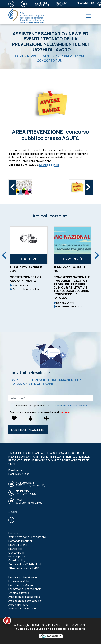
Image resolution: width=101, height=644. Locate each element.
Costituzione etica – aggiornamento (27, 279)
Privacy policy (17, 557)
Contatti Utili (16, 553)
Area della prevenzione (23, 608)
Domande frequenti (42, 4)
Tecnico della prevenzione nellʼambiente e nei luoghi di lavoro (50, 44)
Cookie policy (17, 560)
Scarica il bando (49, 165)
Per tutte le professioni (25, 289)
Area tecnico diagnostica (24, 597)
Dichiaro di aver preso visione (51, 405)
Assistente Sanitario (39, 33)
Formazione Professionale (25, 589)
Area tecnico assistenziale (25, 601)
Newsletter (85, 3)
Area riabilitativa (19, 605)
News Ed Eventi (61, 4)
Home (19, 56)
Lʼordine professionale (23, 577)
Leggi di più (29, 259)
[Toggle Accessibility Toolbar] (7, 621)
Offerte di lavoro (19, 593)
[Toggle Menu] (88, 16)
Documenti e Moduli (21, 585)
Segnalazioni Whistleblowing (26, 564)
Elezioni (13, 533)
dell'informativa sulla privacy (69, 405)
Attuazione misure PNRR (24, 568)
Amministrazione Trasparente (27, 537)
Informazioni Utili (19, 581)
